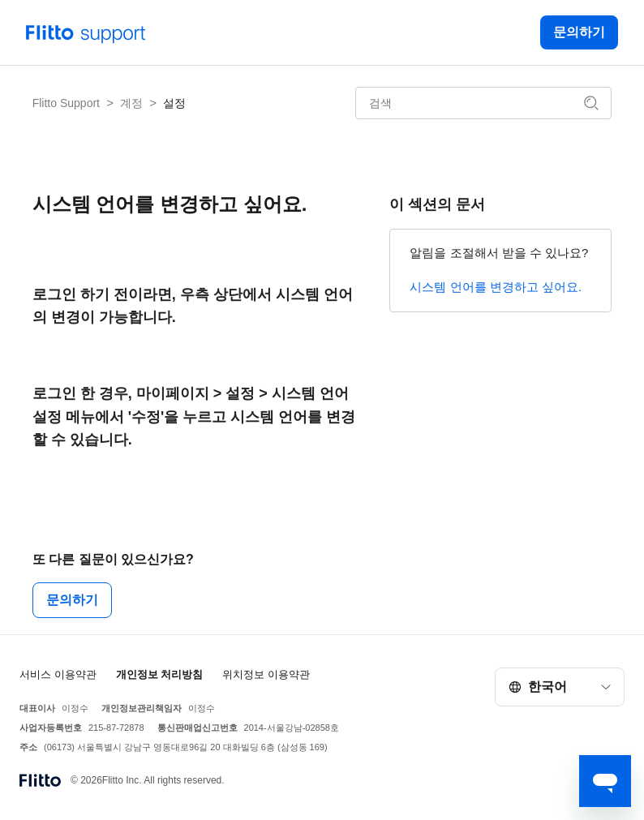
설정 (174, 103)
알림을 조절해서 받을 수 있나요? (499, 253)
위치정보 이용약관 (266, 674)
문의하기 (579, 32)
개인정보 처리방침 (160, 674)
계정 (131, 103)
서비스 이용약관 (58, 674)
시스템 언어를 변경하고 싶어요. (496, 287)
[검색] (483, 103)
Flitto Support (66, 103)
